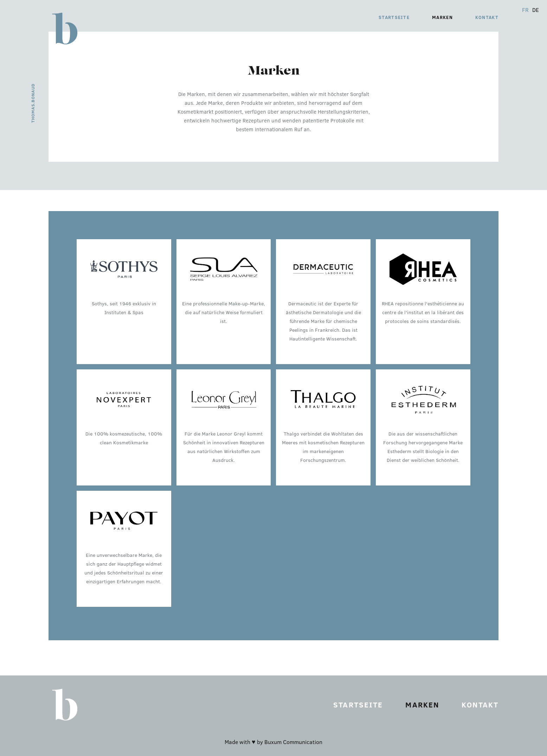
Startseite (394, 17)
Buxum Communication (293, 742)
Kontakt (487, 17)
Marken (442, 17)
